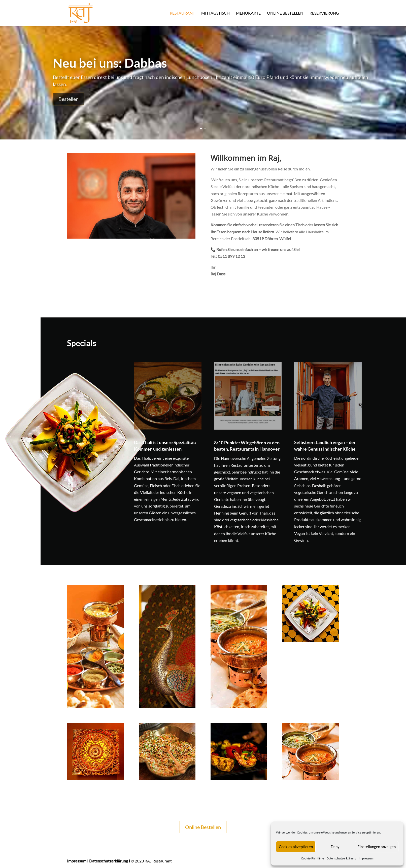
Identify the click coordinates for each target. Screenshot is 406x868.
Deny (335, 847)
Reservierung (324, 13)
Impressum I (78, 861)
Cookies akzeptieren (296, 847)
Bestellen (69, 103)
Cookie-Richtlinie (312, 858)
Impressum (366, 858)
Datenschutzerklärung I (110, 861)
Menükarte (248, 13)
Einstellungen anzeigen (377, 847)
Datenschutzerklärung (341, 858)
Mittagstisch (215, 13)
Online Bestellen (285, 13)
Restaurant (182, 13)
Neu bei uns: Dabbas (110, 67)
